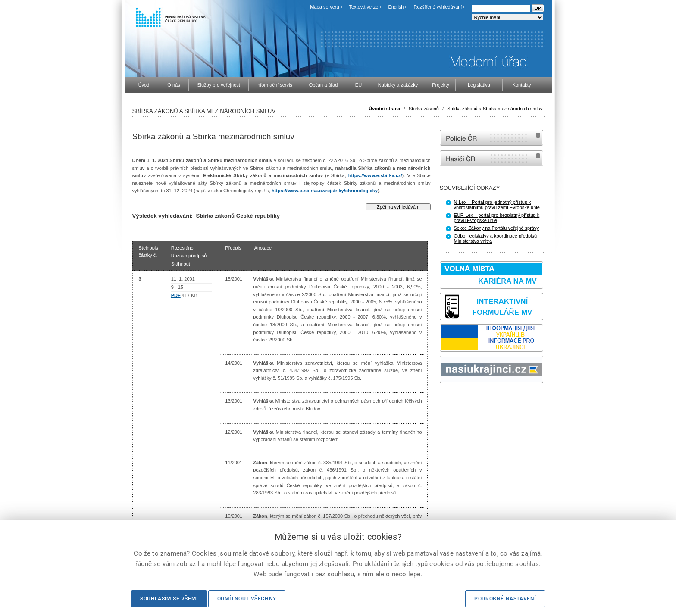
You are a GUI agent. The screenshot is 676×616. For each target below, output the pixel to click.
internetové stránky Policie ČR (491, 138)
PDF (176, 295)
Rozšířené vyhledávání (438, 7)
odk (444, 399)
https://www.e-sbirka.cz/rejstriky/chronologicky (325, 191)
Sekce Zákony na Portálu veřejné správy (497, 228)
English (396, 7)
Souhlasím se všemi (169, 599)
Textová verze (363, 7)
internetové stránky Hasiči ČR (491, 158)
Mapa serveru (324, 7)
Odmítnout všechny (247, 599)
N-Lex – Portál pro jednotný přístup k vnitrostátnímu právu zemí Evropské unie (497, 205)
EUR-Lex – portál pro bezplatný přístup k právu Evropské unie (497, 218)
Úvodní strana (384, 109)
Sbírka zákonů (424, 109)
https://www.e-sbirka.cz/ (375, 175)
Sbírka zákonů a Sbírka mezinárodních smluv (495, 109)
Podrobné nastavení (505, 599)
